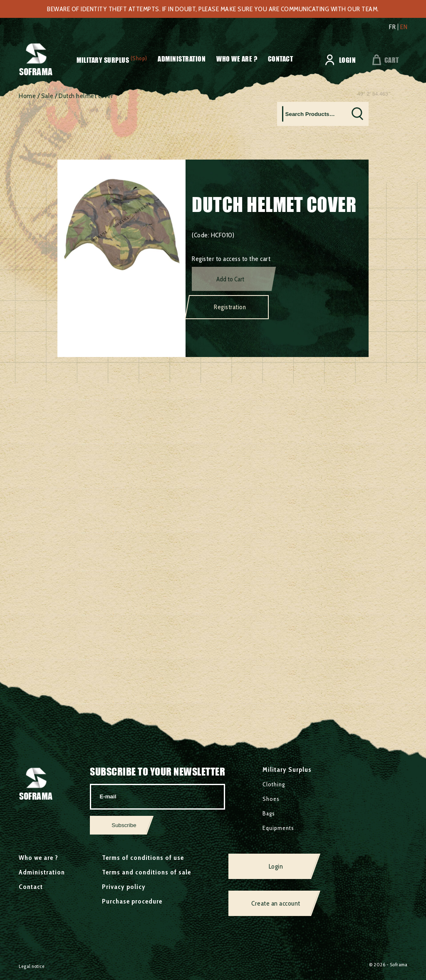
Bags (269, 813)
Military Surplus (103, 60)
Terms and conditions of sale (146, 872)
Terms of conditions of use (143, 858)
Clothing (274, 784)
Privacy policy (124, 887)
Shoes (271, 799)
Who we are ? (237, 59)
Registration (230, 307)
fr (392, 27)
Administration (182, 59)
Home (27, 96)
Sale (47, 96)
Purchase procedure (132, 901)
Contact (281, 59)
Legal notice (32, 966)
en (404, 27)
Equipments (278, 828)
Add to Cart (230, 279)
